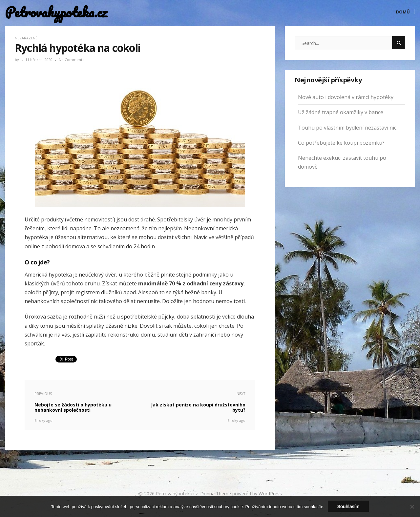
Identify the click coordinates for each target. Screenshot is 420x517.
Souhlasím (348, 507)
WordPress (270, 494)
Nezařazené (26, 38)
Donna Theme (216, 494)
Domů (403, 12)
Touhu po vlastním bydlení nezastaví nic (347, 128)
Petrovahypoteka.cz (54, 12)
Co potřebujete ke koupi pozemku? (341, 143)
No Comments (71, 60)
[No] (412, 507)
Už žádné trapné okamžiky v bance (341, 112)
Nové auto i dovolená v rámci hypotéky (346, 97)
